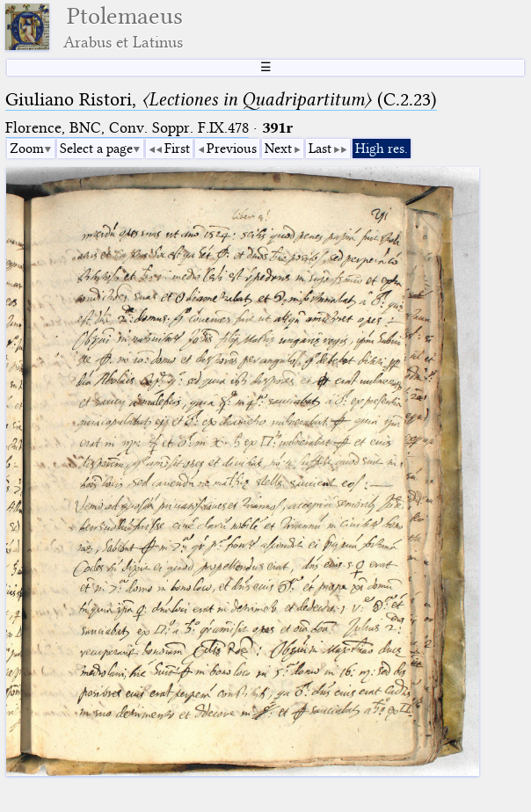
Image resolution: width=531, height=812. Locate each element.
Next (278, 149)
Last (320, 149)
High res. (382, 149)
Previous (232, 149)
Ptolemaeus (123, 27)
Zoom (27, 149)
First (177, 149)
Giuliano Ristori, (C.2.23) (221, 99)
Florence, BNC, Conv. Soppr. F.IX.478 (127, 128)
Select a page (96, 149)
